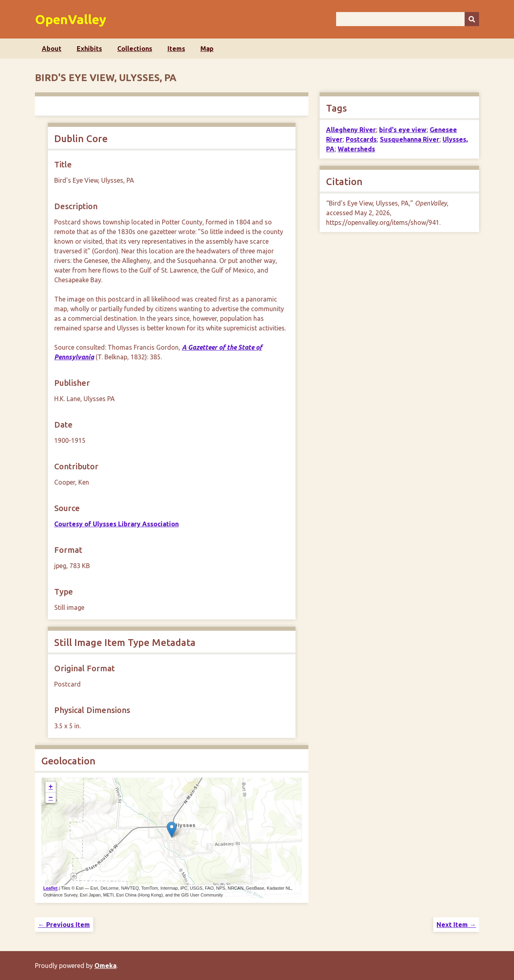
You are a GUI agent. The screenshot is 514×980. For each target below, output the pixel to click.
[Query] (408, 19)
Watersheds (356, 149)
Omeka (105, 966)
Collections (135, 49)
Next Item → (456, 925)
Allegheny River (351, 130)
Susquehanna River (410, 139)
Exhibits (89, 49)
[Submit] (472, 19)
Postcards (361, 139)
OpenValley (71, 19)
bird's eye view (403, 130)
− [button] (51, 798)
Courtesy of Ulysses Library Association (116, 524)
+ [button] (51, 787)
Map (207, 49)
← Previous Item (64, 925)
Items (176, 49)
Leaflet (50, 888)
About (52, 49)
